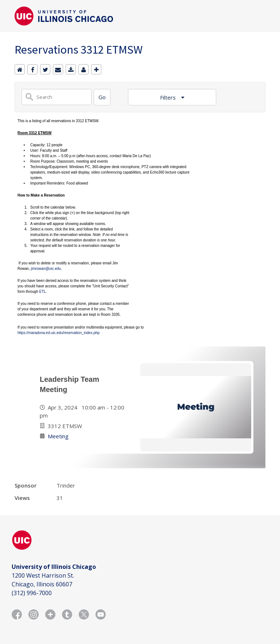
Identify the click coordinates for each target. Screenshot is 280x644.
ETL (42, 292)
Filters (169, 97)
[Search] (102, 97)
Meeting (58, 436)
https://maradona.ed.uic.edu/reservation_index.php (59, 333)
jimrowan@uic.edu (46, 269)
